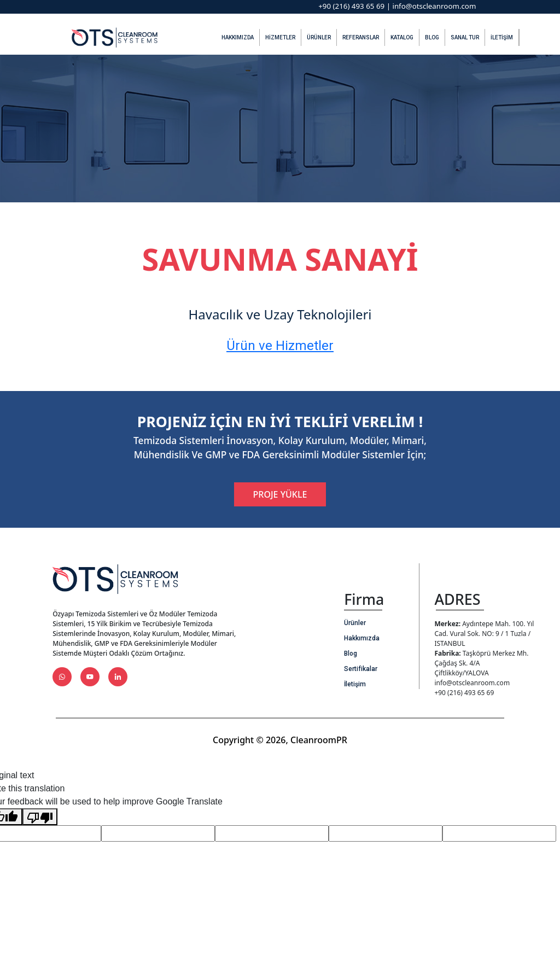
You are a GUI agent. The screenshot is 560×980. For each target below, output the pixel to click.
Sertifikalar (361, 669)
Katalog (402, 37)
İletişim (502, 37)
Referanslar (361, 37)
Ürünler (319, 37)
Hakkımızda (238, 37)
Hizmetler (280, 37)
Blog (432, 37)
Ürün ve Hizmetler (280, 346)
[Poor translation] (40, 817)
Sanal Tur (465, 37)
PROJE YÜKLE (280, 494)
